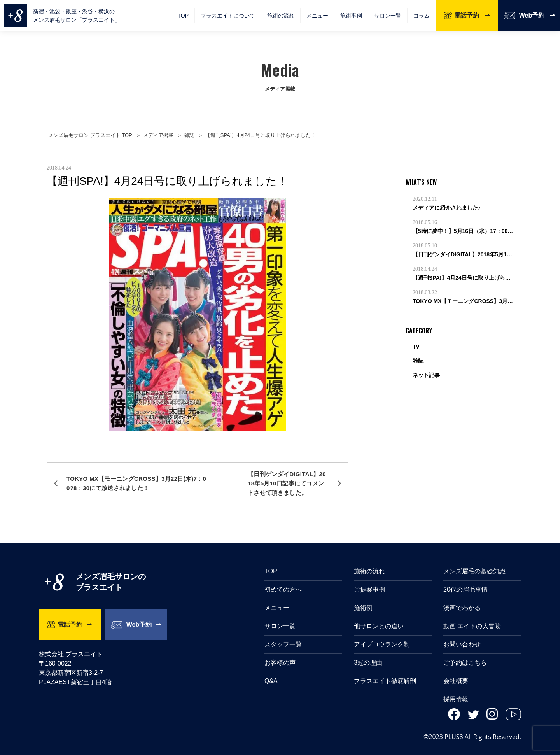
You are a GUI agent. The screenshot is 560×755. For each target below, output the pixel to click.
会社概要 (456, 671)
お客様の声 (280, 653)
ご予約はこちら (465, 653)
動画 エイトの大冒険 (472, 616)
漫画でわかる (462, 598)
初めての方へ (283, 580)
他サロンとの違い (379, 616)
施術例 (363, 598)
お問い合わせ (462, 635)
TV (416, 347)
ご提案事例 (369, 580)
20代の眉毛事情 (465, 580)
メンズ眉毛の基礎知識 (474, 561)
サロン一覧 (388, 16)
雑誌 (418, 361)
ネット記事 (426, 375)
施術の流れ (281, 16)
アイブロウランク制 (382, 635)
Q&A (271, 671)
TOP (183, 16)
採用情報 (456, 689)
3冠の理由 (368, 653)
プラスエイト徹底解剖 (385, 671)
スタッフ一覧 (283, 635)
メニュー (277, 598)
